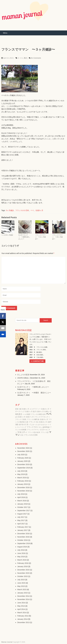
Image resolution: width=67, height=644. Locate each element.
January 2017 (22, 530)
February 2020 (23, 458)
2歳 (17, 424)
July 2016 (21, 550)
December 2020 (23, 451)
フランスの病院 (36, 414)
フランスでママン (33, 430)
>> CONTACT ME (37, 361)
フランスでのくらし (34, 427)
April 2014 (21, 609)
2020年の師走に (23, 378)
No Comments (36, 58)
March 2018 (22, 501)
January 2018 (22, 504)
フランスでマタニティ (42, 417)
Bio (37, 422)
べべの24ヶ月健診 (7, 235)
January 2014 (22, 619)
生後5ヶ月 (48, 411)
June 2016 (21, 553)
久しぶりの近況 (23, 375)
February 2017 (23, 527)
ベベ (32, 210)
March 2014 (22, 613)
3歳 (20, 409)
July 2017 (21, 517)
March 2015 (22, 590)
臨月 (35, 411)
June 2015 (21, 583)
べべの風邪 (26, 414)
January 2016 (22, 566)
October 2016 (22, 540)
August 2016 (22, 547)
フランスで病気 (21, 419)
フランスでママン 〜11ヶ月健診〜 (40, 237)
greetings (46, 427)
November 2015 (23, 573)
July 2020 (21, 455)
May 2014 (21, 606)
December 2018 (23, 487)
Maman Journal (7, 642)
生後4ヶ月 (40, 411)
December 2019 (23, 464)
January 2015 (22, 593)
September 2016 (24, 543)
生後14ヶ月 (45, 409)
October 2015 (22, 576)
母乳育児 (19, 414)
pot (16, 417)
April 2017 (21, 524)
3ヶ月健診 (10, 210)
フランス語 (45, 432)
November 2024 (23, 448)
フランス (32, 422)
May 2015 (21, 586)
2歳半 (49, 422)
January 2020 (22, 461)
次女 (22, 435)
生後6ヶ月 (25, 409)
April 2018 (21, 497)
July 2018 (21, 494)
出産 (27, 422)
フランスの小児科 (22, 210)
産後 (17, 409)
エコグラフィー (35, 409)
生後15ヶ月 (44, 419)
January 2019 (22, 484)
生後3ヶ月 (39, 210)
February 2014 (23, 616)
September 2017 (24, 511)
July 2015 (21, 580)
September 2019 (24, 468)
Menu (5, 33)
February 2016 (23, 563)
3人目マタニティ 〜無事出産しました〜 (24, 237)
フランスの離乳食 (33, 419)
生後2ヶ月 (29, 411)
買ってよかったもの (34, 425)
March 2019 (22, 478)
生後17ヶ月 (30, 417)
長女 (25, 58)
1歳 (20, 425)
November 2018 (23, 491)
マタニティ (22, 432)
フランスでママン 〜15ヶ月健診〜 (57, 237)
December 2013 (23, 622)
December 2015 (23, 570)
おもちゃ (44, 425)
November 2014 (23, 599)
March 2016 (22, 560)
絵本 (44, 414)
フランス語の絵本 (34, 432)
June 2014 (21, 603)
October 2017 (22, 507)
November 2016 (23, 537)
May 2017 (21, 520)
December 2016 (23, 534)
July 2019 (21, 471)
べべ (21, 58)
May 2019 (21, 474)
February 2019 (23, 481)
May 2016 (21, 557)
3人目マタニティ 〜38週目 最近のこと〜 (34, 393)
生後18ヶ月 (43, 422)
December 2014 (23, 596)
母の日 (24, 425)
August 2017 (22, 514)
